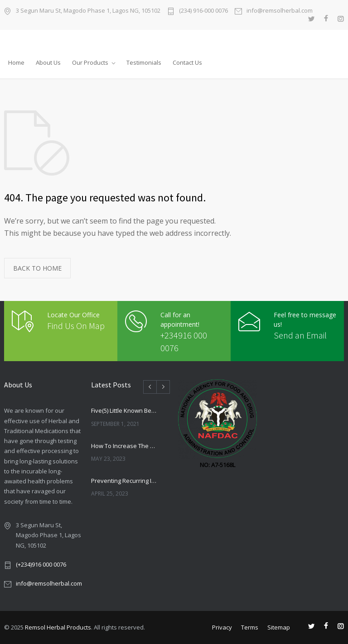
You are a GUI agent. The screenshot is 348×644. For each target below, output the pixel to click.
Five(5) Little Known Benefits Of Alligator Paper (125, 410)
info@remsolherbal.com (280, 11)
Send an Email (300, 335)
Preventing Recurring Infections (125, 481)
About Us (48, 62)
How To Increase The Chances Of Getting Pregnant (125, 446)
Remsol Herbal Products (58, 627)
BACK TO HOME (37, 268)
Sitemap (279, 627)
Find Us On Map (76, 326)
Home (16, 62)
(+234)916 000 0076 (41, 564)
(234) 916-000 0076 (203, 11)
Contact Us (187, 62)
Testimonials (144, 62)
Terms (250, 627)
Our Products (90, 62)
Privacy (222, 627)
